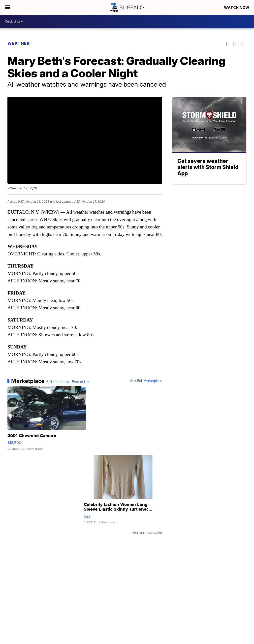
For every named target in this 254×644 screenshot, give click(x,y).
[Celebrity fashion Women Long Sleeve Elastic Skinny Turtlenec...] (123, 492)
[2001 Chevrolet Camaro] (47, 421)
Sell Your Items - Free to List (68, 382)
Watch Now (237, 8)
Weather (19, 43)
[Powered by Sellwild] (155, 533)
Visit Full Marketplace (146, 381)
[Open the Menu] (8, 7)
